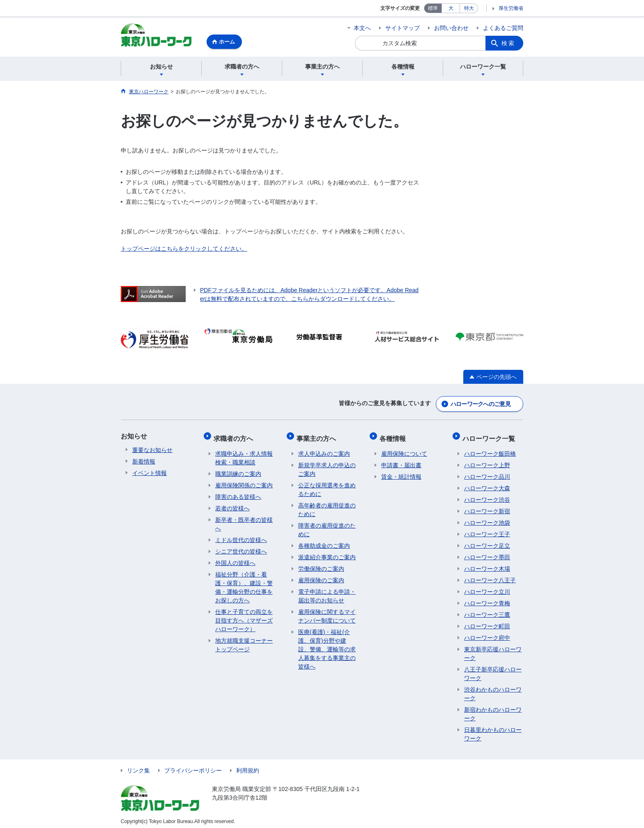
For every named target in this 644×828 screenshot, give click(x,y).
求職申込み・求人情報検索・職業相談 (244, 454)
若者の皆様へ (232, 504)
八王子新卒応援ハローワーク (493, 670)
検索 (508, 43)
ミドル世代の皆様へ (241, 536)
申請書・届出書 (401, 461)
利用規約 (248, 766)
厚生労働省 (511, 8)
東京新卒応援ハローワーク (493, 649)
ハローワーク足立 (487, 542)
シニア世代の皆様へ (241, 547)
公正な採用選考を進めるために (327, 485)
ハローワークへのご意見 (481, 404)
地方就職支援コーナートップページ (244, 641)
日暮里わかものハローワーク (493, 730)
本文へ (362, 28)
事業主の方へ (318, 436)
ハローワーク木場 (487, 565)
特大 (469, 8)
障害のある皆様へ (238, 493)
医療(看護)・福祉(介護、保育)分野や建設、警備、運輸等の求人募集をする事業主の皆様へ (327, 645)
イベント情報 (149, 473)
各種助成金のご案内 (324, 542)
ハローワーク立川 (487, 588)
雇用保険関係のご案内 (244, 481)
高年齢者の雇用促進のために (327, 506)
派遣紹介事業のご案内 (327, 553)
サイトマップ (402, 28)
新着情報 (144, 461)
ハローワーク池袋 (487, 519)
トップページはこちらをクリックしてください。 (184, 250)
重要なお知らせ (152, 450)
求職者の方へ (235, 436)
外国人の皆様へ (235, 559)
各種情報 (394, 436)
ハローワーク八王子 (490, 576)
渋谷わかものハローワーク (493, 690)
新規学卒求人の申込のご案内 (327, 465)
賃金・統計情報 (401, 473)
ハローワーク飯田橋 (490, 450)
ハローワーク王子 (487, 530)
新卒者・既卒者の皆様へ (244, 520)
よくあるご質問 (503, 28)
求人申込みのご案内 (324, 450)
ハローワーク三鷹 (487, 611)
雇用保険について (404, 450)
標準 (433, 8)
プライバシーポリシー (193, 766)
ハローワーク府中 (487, 634)
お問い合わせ (451, 28)
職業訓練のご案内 (238, 470)
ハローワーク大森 (487, 484)
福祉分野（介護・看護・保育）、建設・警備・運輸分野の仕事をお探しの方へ (244, 583)
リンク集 (138, 766)
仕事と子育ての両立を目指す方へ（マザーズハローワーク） (244, 616)
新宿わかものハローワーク (493, 710)
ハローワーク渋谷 (487, 496)
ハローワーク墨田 (487, 553)
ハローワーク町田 (487, 622)
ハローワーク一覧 (490, 436)
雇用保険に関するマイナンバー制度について (327, 612)
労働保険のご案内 (321, 565)
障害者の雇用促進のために (327, 526)
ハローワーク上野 (487, 461)
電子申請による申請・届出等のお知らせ (327, 592)
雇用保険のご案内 (321, 576)
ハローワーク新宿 (487, 507)
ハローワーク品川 (487, 473)
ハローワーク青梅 (487, 599)
